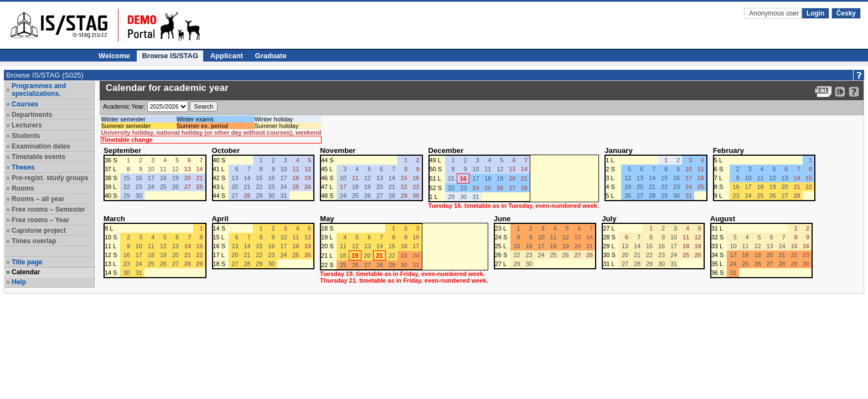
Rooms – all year (38, 199)
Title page (27, 262)
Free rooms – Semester (48, 209)
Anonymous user (775, 13)
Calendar (26, 272)
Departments (32, 115)
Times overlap (34, 241)
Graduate (271, 56)
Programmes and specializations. (39, 90)
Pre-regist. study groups (50, 178)
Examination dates (41, 146)
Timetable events (38, 157)
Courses (25, 104)
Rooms (23, 188)
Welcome (114, 56)
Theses (23, 167)
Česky (846, 13)
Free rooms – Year (40, 220)
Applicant (227, 56)
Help (19, 282)
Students (26, 136)
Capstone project (39, 231)
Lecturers (27, 125)
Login (816, 13)
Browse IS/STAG (170, 56)
